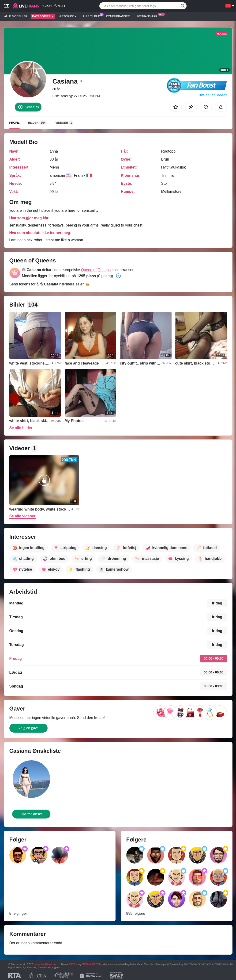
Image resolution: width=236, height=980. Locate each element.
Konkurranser (118, 16)
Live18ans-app (148, 16)
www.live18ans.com (46, 964)
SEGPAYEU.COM (91, 964)
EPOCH (73, 964)
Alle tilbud (92, 16)
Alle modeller (16, 16)
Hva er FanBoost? (213, 95)
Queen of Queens (96, 270)
